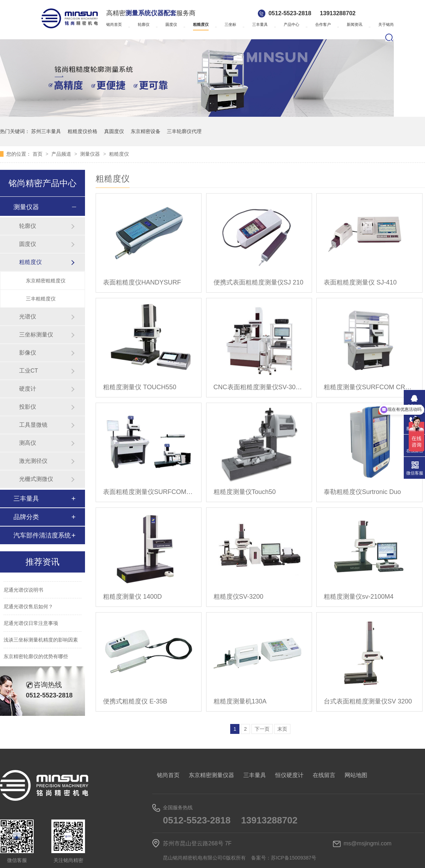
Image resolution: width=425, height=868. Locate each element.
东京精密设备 (146, 131)
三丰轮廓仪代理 (184, 131)
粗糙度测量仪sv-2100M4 (359, 597)
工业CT (29, 371)
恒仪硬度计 (289, 775)
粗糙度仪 (201, 24)
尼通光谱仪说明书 (23, 591)
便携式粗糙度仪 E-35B (135, 701)
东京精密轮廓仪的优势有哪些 (36, 657)
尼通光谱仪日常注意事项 (31, 624)
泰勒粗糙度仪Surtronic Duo (362, 492)
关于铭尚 (386, 24)
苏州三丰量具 (46, 131)
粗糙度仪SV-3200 (239, 597)
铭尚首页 (114, 24)
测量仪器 (91, 154)
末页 (282, 729)
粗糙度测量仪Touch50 (245, 492)
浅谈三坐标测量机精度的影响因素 (41, 641)
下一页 (262, 729)
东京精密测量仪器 (211, 775)
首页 (38, 154)
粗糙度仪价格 (83, 131)
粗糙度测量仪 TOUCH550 (140, 387)
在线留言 (324, 775)
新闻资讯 (355, 24)
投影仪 (28, 407)
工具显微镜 (33, 425)
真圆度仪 (114, 131)
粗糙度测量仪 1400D (132, 597)
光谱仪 (28, 317)
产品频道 (62, 154)
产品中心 (291, 24)
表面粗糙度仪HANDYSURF (142, 282)
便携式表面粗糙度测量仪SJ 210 (259, 282)
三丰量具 (260, 24)
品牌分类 (26, 517)
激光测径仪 (33, 461)
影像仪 (28, 353)
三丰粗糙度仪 (41, 299)
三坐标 (230, 24)
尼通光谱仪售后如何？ (28, 608)
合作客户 (323, 24)
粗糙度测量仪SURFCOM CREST (369, 387)
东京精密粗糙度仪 (46, 281)
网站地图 (356, 775)
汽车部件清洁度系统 (42, 535)
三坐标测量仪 (36, 335)
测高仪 (28, 443)
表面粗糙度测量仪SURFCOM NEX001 (149, 492)
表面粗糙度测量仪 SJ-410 (360, 282)
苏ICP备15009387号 (294, 858)
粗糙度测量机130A (240, 701)
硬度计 (28, 389)
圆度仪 (171, 24)
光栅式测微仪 (36, 479)
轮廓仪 (144, 24)
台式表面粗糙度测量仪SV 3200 (368, 701)
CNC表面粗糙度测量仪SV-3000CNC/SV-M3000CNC (259, 387)
